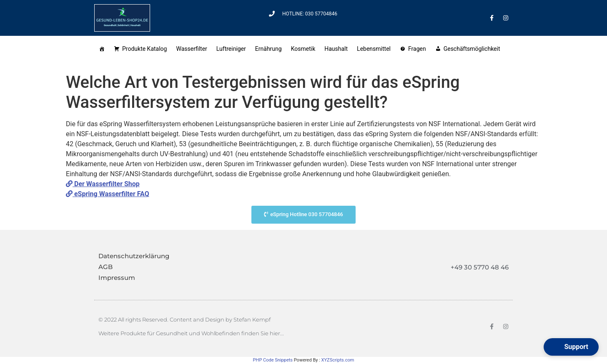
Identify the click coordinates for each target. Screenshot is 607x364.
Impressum (117, 278)
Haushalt (336, 49)
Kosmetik (303, 49)
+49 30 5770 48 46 (480, 267)
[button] (571, 347)
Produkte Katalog (144, 49)
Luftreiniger (231, 49)
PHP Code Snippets (273, 360)
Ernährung (268, 49)
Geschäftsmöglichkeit (473, 49)
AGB (105, 267)
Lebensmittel (374, 49)
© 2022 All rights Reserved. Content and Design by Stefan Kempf (184, 319)
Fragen (417, 49)
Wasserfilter (191, 49)
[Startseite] (102, 48)
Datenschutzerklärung (134, 256)
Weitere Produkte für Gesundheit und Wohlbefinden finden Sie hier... (191, 333)
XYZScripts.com (338, 360)
